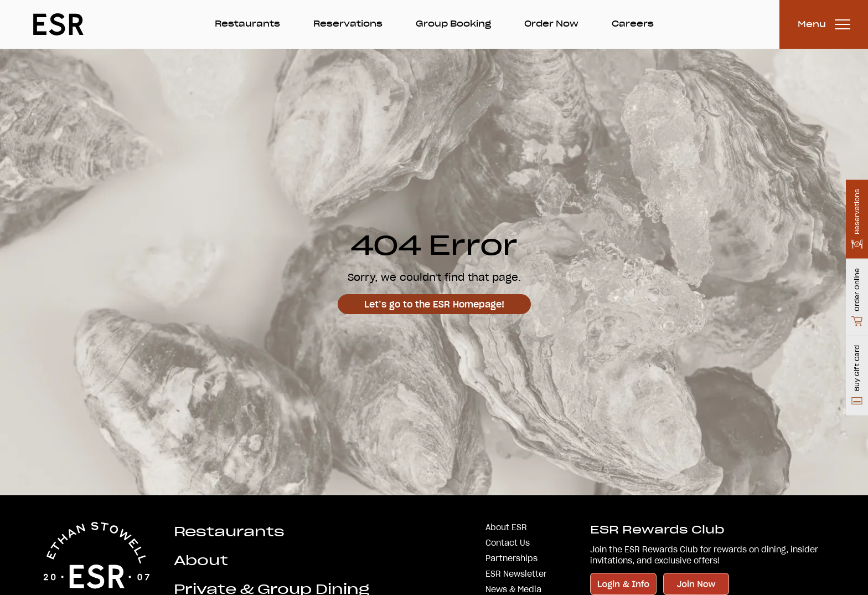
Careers (633, 24)
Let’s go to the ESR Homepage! (434, 304)
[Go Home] (58, 24)
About (201, 560)
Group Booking (453, 24)
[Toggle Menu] (824, 24)
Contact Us (508, 543)
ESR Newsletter (516, 574)
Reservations (348, 24)
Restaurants (247, 24)
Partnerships (512, 558)
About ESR (506, 527)
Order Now (551, 24)
